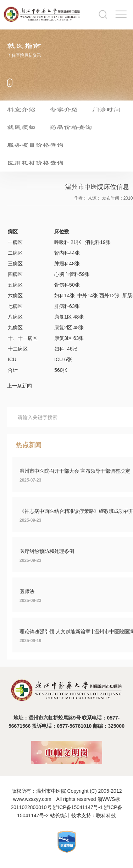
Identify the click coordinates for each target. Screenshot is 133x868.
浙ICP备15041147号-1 (78, 807)
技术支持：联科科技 (94, 815)
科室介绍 (21, 109)
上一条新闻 (20, 386)
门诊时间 (106, 109)
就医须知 (21, 127)
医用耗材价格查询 (35, 163)
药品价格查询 (71, 127)
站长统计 (60, 815)
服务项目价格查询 (35, 145)
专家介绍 (64, 109)
